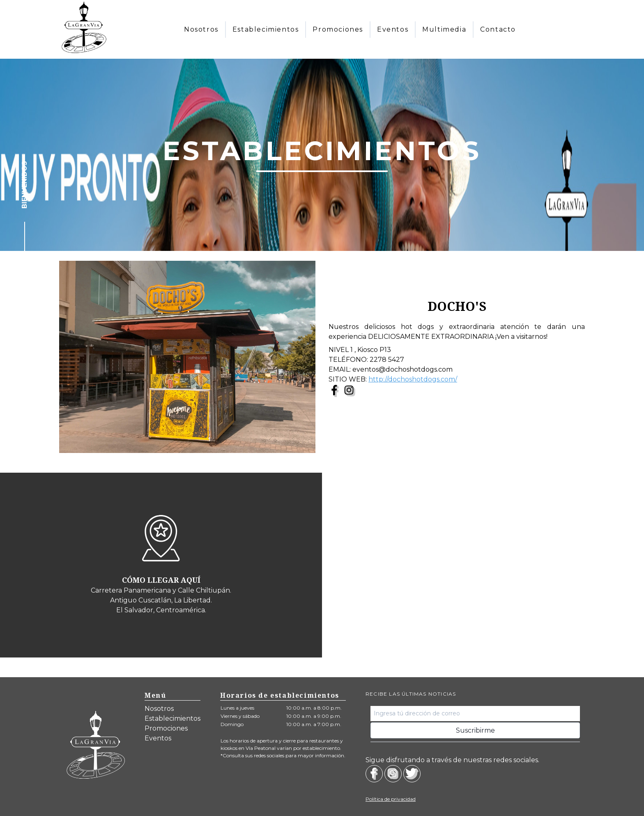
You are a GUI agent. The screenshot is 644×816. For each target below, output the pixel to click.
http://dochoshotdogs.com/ (413, 379)
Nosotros (159, 709)
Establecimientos (172, 718)
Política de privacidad (391, 799)
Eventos (158, 738)
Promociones (166, 728)
